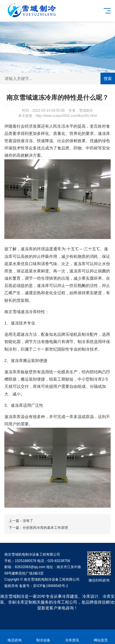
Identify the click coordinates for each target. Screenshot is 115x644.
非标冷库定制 (20, 602)
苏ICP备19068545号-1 (51, 586)
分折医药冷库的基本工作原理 (45, 528)
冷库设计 (90, 596)
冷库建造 (70, 596)
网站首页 (101, 637)
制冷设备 (43, 637)
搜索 (108, 79)
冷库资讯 (72, 637)
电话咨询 (14, 637)
